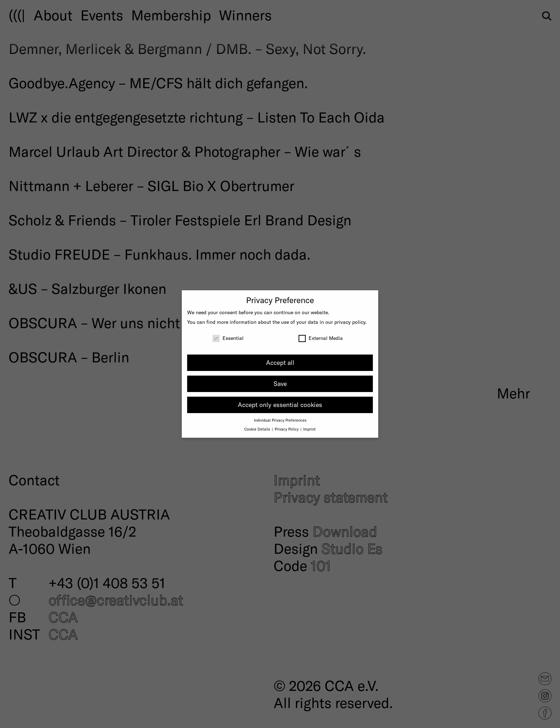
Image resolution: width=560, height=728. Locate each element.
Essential (228, 338)
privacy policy (350, 322)
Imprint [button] (309, 429)
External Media (321, 338)
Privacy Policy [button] (287, 429)
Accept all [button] (280, 362)
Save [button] (280, 383)
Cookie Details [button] (258, 429)
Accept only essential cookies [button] (280, 405)
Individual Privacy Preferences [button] (280, 420)
